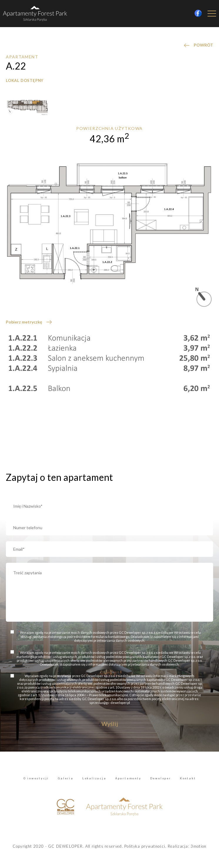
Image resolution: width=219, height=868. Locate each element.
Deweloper (161, 778)
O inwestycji (36, 778)
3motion (198, 846)
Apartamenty (128, 778)
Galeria (66, 778)
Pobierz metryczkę (24, 322)
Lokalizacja (94, 778)
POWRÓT (203, 45)
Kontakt (188, 778)
